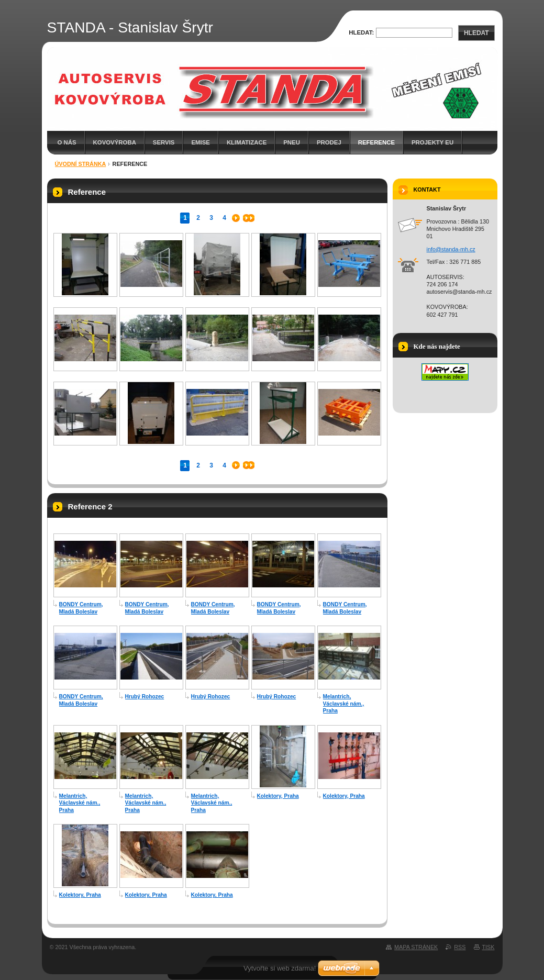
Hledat (476, 33)
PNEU (292, 142)
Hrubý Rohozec (145, 697)
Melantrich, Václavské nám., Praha (344, 704)
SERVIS (164, 142)
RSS (460, 947)
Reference (376, 142)
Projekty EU (432, 142)
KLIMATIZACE (247, 142)
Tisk (489, 947)
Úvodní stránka (81, 164)
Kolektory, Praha (278, 796)
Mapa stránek (416, 947)
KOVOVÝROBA (115, 142)
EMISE (200, 142)
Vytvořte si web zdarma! (280, 968)
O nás (67, 142)
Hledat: (361, 32)
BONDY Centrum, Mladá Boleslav (81, 608)
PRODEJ (329, 142)
